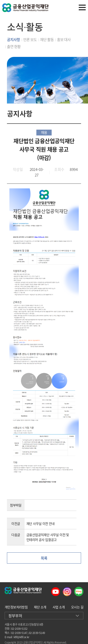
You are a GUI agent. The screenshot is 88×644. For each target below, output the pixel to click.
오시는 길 (77, 607)
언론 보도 (30, 39)
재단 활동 (47, 39)
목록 (44, 558)
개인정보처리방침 (16, 607)
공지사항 (13, 39)
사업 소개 (59, 607)
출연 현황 (14, 46)
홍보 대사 (64, 39)
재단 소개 (40, 607)
